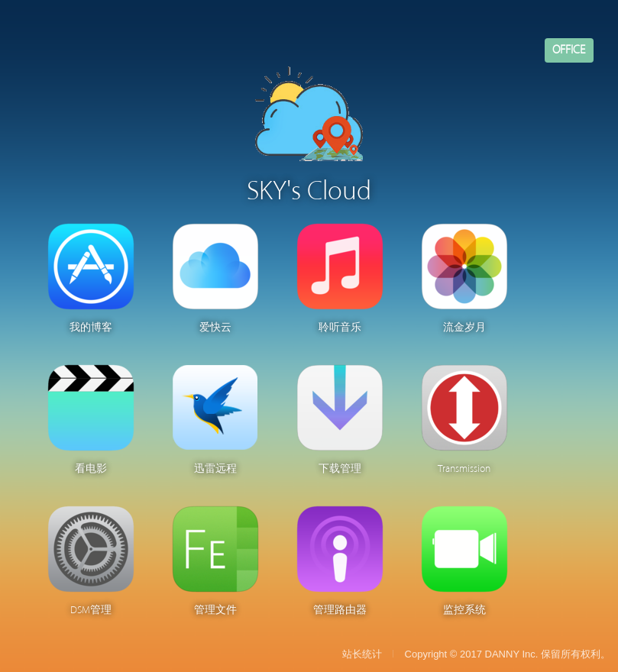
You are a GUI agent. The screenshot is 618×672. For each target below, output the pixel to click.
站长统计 (362, 654)
